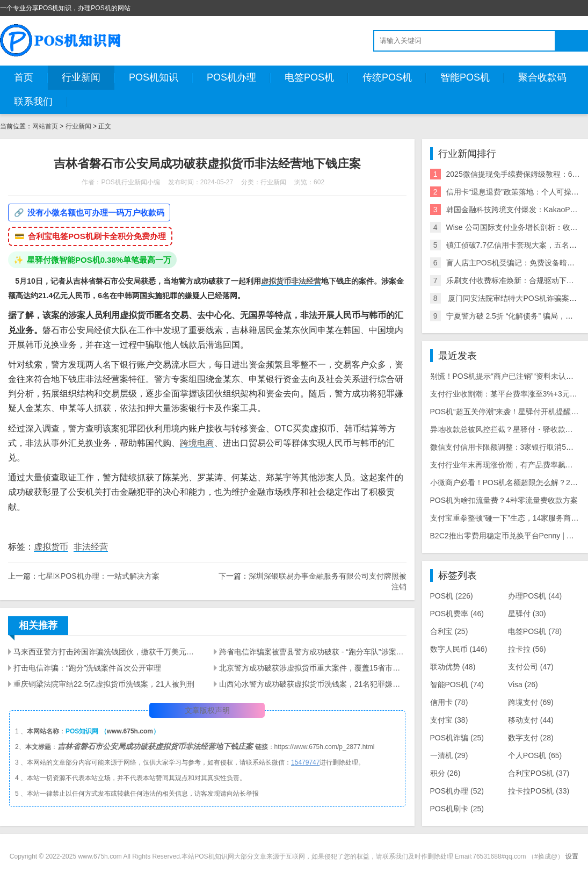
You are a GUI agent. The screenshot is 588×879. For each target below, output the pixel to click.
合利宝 (449, 631)
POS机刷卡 (457, 809)
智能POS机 (465, 77)
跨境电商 (197, 443)
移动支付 (531, 720)
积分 (445, 773)
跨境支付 (531, 702)
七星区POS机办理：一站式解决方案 (99, 576)
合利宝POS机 (539, 773)
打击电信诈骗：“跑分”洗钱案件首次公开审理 (87, 668)
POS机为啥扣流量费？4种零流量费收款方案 (504, 500)
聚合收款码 (542, 77)
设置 (572, 856)
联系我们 (33, 102)
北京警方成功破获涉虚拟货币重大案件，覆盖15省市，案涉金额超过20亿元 (313, 668)
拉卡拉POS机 (539, 791)
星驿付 (527, 614)
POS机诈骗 (457, 738)
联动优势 (453, 667)
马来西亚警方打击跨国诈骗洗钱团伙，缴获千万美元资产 (107, 652)
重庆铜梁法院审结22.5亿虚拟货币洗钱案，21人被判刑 (104, 684)
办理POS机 (535, 596)
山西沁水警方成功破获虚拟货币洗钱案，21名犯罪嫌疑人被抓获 (313, 684)
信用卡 (449, 702)
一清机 (449, 755)
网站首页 (45, 126)
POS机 (452, 596)
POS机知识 (154, 77)
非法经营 (306, 281)
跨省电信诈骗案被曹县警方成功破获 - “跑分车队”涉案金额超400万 (313, 652)
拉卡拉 (527, 649)
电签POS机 (309, 77)
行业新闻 (81, 77)
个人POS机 (535, 755)
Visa (523, 685)
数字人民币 (459, 649)
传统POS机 (387, 77)
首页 (24, 77)
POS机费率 (457, 614)
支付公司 (531, 667)
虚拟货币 (276, 281)
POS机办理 (231, 77)
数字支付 (531, 738)
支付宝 (449, 720)
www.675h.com (130, 731)
